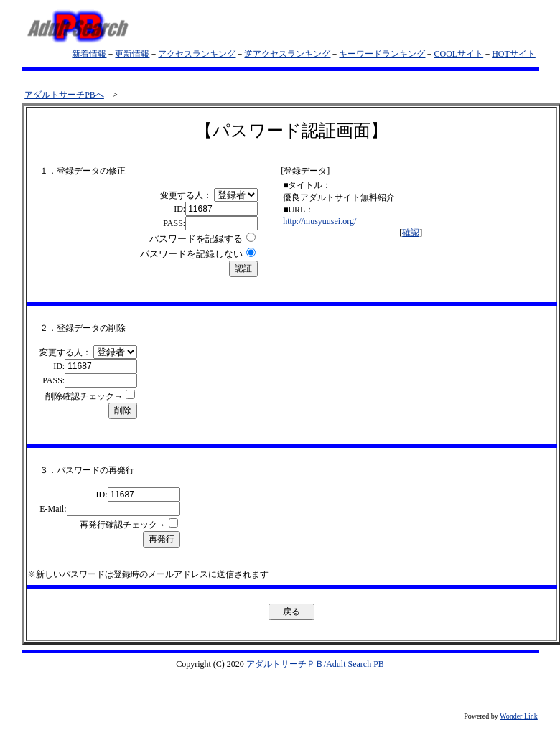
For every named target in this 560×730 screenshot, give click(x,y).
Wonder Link (519, 716)
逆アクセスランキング (287, 54)
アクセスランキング (197, 54)
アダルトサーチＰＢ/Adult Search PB (315, 664)
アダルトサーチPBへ (64, 95)
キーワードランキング (382, 54)
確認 (411, 233)
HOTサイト (514, 54)
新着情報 (89, 54)
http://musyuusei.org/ (319, 221)
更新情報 (132, 54)
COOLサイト (458, 54)
